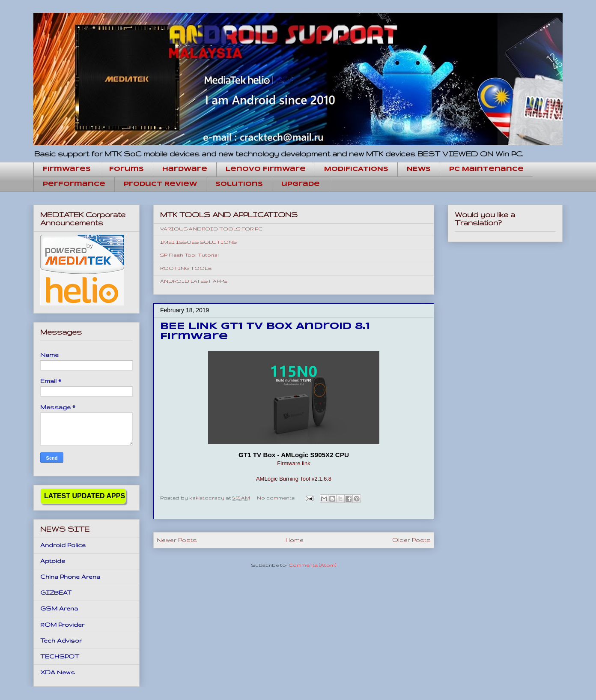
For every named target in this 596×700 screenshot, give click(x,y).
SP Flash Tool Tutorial (189, 255)
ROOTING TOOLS (186, 268)
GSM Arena (59, 608)
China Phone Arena (70, 577)
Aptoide (53, 561)
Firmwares (67, 169)
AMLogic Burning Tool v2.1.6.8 (294, 479)
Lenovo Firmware (266, 169)
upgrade (301, 184)
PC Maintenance (486, 169)
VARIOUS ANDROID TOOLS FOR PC (211, 229)
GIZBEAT (56, 592)
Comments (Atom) (312, 565)
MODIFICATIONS (356, 169)
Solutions (239, 184)
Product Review (160, 184)
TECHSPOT (60, 656)
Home (295, 540)
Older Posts (411, 540)
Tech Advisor (61, 640)
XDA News (58, 672)
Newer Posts (177, 540)
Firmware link (294, 463)
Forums (127, 169)
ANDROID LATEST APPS (194, 281)
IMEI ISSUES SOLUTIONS (198, 242)
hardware (185, 169)
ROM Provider (62, 625)
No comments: (277, 498)
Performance (74, 184)
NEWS (419, 169)
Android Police (63, 545)
